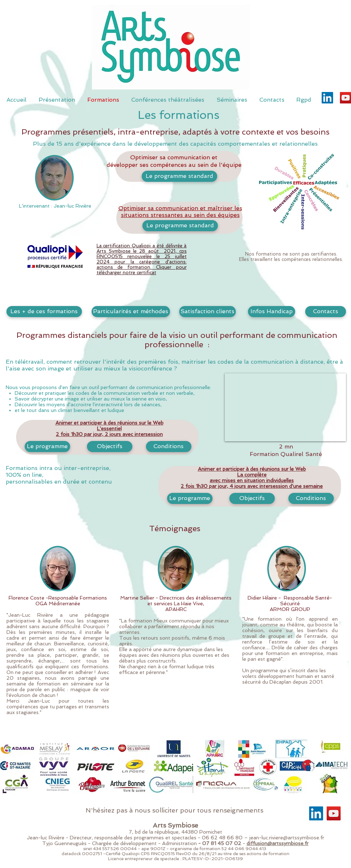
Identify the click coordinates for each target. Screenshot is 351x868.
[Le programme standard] (179, 176)
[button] (54, 178)
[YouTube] (334, 813)
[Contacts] (326, 312)
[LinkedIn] (327, 98)
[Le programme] (190, 498)
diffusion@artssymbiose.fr (277, 843)
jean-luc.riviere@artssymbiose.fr (287, 838)
